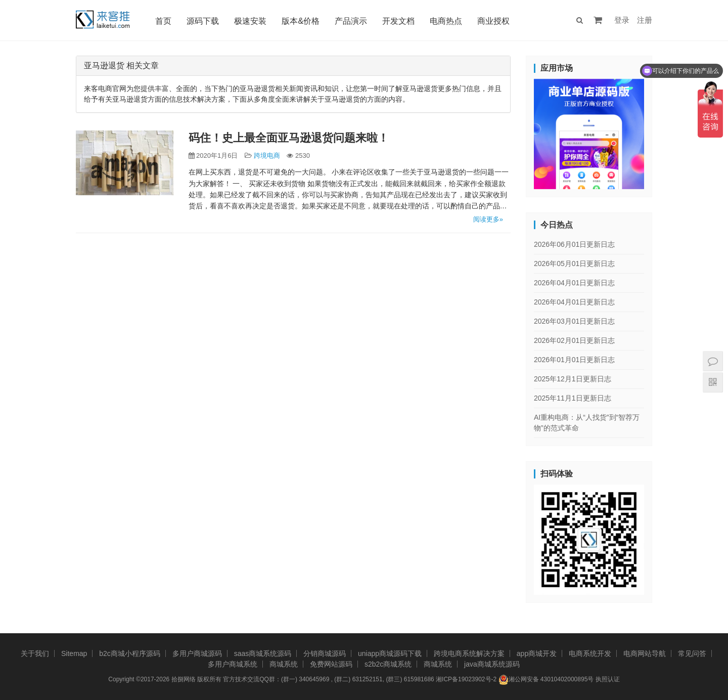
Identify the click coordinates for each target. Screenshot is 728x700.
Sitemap (74, 653)
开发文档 (398, 21)
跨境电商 (267, 156)
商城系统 (284, 664)
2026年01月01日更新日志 (574, 360)
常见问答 (692, 653)
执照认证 (608, 679)
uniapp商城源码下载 (390, 653)
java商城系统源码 (492, 664)
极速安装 (250, 21)
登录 (622, 20)
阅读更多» (488, 219)
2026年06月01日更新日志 (574, 244)
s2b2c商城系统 (388, 664)
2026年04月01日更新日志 (574, 283)
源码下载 (203, 21)
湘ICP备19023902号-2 (466, 679)
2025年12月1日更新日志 (573, 379)
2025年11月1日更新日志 (573, 398)
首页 (163, 21)
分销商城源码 (325, 653)
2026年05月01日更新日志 (574, 264)
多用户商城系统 (233, 664)
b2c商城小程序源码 (130, 653)
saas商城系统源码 (263, 653)
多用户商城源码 (197, 653)
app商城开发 (537, 653)
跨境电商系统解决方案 (469, 653)
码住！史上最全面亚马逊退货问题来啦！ (289, 138)
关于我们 (35, 653)
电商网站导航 (645, 653)
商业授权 (493, 21)
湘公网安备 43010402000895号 (546, 680)
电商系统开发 (590, 653)
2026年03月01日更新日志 (574, 321)
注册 (645, 20)
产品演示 (351, 21)
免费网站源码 (331, 664)
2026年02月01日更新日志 (574, 340)
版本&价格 (301, 21)
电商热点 (446, 21)
